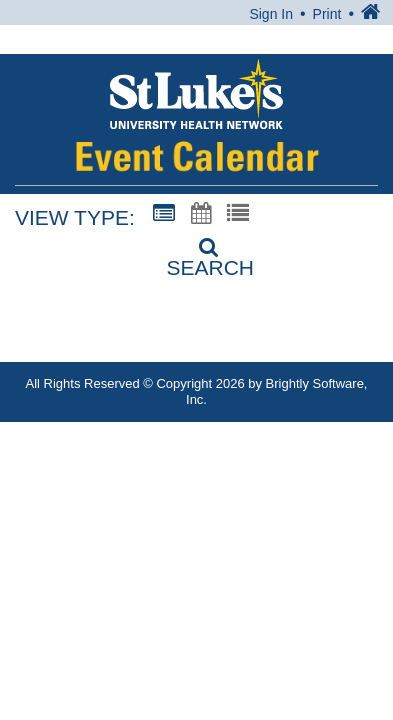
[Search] (197, 251)
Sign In (271, 14)
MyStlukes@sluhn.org (229, 350)
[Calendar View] (201, 214)
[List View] (238, 214)
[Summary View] (164, 214)
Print (327, 14)
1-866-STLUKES (216, 327)
